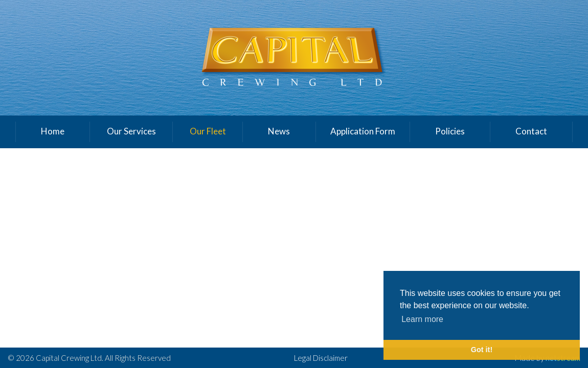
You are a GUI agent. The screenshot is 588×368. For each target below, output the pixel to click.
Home (53, 131)
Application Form (363, 131)
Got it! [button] (482, 350)
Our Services (131, 131)
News (279, 131)
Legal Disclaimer (321, 358)
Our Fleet (208, 131)
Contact (531, 131)
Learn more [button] (422, 319)
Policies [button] (450, 131)
